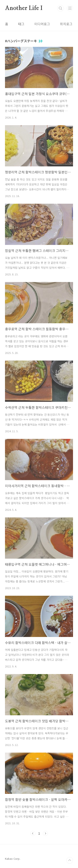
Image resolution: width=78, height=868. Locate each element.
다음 (45, 833)
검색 (61, 8)
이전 (33, 833)
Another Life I (24, 8)
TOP (70, 860)
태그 (21, 24)
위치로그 (66, 24)
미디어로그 (42, 24)
